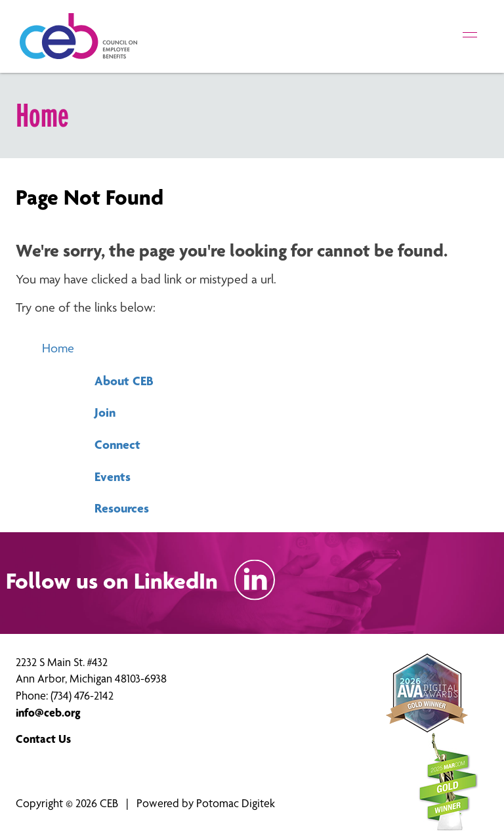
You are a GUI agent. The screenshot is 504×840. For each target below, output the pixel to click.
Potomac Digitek (236, 803)
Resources (122, 508)
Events (113, 476)
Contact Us (43, 739)
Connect (117, 444)
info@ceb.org (48, 712)
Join (105, 412)
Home (58, 348)
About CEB (124, 381)
